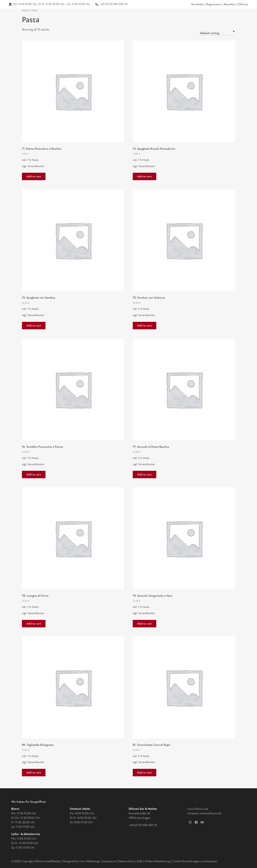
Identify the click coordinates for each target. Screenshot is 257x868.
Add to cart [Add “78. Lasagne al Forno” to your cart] (34, 624)
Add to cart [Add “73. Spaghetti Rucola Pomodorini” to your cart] (145, 176)
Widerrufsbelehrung (157, 861)
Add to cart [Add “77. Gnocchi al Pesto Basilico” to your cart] (145, 475)
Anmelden (198, 4)
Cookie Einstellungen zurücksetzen (195, 861)
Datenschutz (127, 861)
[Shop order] (217, 31)
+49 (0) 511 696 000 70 (143, 825)
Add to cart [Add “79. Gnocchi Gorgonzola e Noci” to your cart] (145, 624)
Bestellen (230, 4)
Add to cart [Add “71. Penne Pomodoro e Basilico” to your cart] (34, 176)
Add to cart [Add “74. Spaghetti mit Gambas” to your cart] (34, 326)
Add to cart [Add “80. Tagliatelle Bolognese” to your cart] (34, 773)
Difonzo (243, 4)
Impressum (109, 861)
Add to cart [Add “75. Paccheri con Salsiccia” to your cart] (145, 326)
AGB (140, 861)
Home (25, 10)
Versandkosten (36, 166)
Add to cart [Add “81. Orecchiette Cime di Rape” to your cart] (145, 773)
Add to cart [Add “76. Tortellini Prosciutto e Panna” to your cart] (34, 475)
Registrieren (214, 4)
